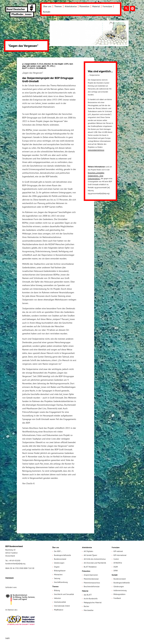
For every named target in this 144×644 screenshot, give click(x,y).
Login (7, 638)
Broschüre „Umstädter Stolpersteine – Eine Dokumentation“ (96, 176)
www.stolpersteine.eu (96, 150)
